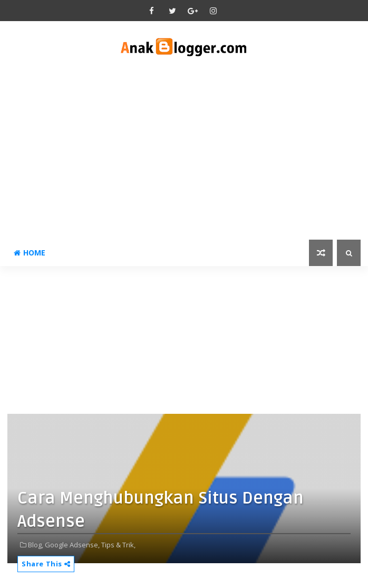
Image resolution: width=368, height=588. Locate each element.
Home (30, 253)
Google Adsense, (72, 545)
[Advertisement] (184, 150)
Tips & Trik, (118, 545)
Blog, (36, 545)
